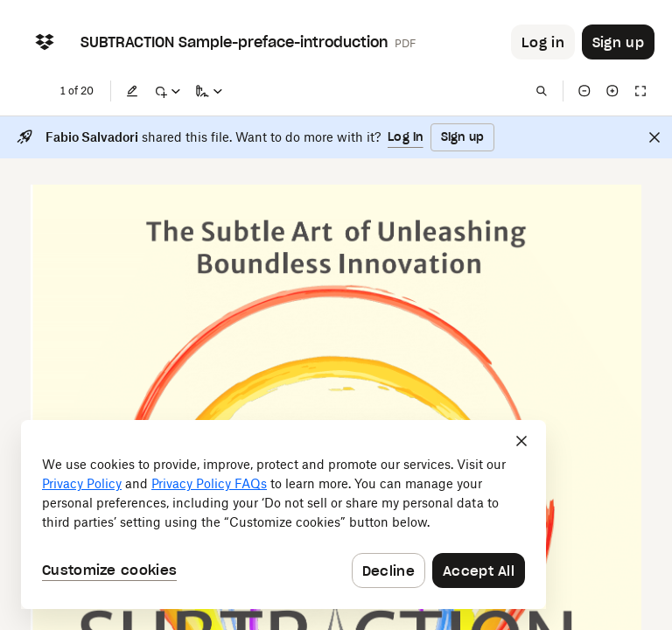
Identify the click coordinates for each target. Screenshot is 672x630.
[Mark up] (167, 91)
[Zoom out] (584, 91)
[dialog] (283, 514)
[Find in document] (542, 91)
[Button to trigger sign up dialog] (618, 42)
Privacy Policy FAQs (209, 483)
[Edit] (132, 91)
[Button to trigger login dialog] (543, 42)
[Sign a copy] (209, 91)
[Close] (654, 137)
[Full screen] (640, 91)
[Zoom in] (612, 91)
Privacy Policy (82, 483)
